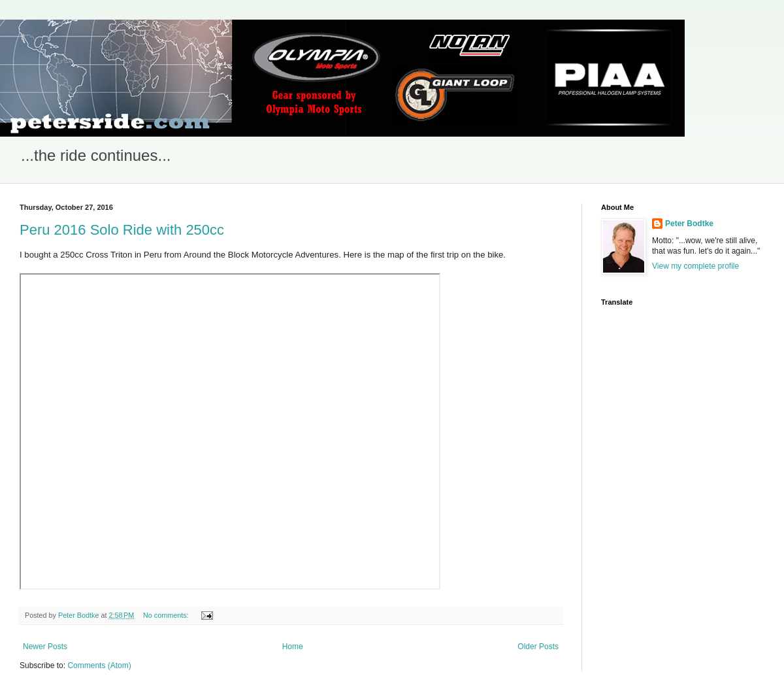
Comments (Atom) (99, 666)
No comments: (167, 615)
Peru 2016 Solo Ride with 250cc (122, 230)
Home (293, 647)
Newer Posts (45, 647)
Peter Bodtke (689, 224)
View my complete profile (695, 266)
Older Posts (538, 647)
